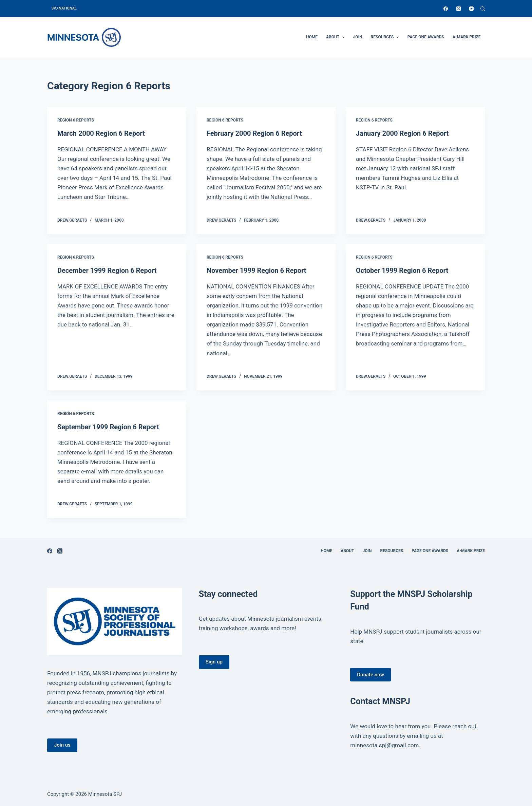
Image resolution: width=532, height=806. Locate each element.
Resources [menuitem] (386, 37)
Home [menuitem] (312, 37)
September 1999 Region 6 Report (108, 427)
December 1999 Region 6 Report (107, 270)
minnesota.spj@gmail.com (384, 745)
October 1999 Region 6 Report (402, 270)
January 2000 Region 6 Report (402, 133)
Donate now (370, 675)
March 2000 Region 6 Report (101, 133)
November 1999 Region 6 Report (256, 270)
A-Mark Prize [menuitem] (467, 37)
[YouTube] (471, 9)
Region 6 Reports (76, 120)
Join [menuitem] (358, 37)
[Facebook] (446, 9)
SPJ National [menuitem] (64, 8)
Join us (62, 745)
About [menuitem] (336, 37)
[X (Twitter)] (459, 9)
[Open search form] (483, 9)
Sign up (214, 662)
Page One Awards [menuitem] (426, 37)
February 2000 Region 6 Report (254, 133)
